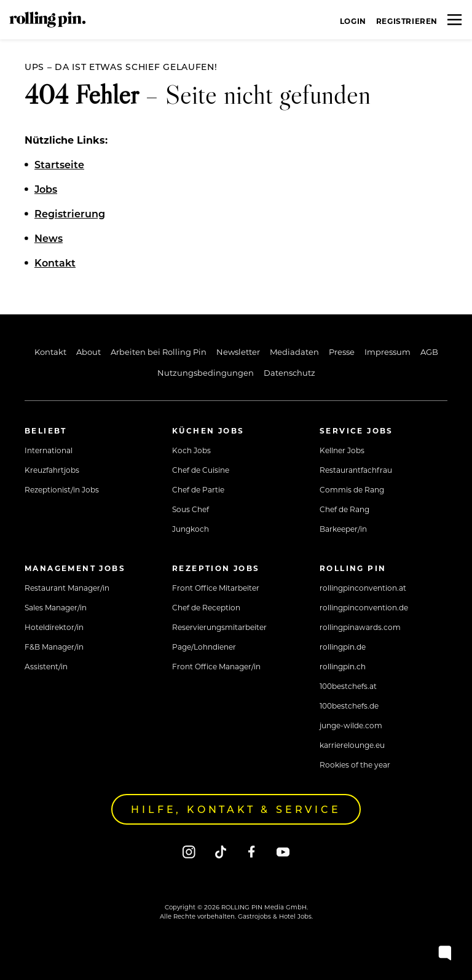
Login (353, 21)
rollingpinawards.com (360, 627)
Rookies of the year (355, 764)
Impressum (387, 352)
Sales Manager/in (56, 607)
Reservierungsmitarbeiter (219, 627)
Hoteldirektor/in (54, 627)
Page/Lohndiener (204, 647)
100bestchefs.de (349, 706)
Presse (342, 352)
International (49, 450)
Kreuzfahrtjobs (52, 470)
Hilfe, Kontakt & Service (236, 809)
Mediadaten (294, 352)
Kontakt (50, 352)
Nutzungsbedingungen (206, 372)
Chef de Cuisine (201, 470)
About (88, 352)
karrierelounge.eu (352, 745)
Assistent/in (46, 666)
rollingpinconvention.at (363, 588)
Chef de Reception (206, 607)
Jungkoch (191, 529)
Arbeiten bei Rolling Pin (159, 352)
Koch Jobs (191, 450)
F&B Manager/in (54, 647)
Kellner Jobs (342, 450)
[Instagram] (189, 851)
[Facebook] (252, 851)
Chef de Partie (198, 489)
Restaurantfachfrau (356, 470)
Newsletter (238, 352)
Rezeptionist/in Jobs (62, 489)
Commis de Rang (352, 489)
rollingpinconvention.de (364, 607)
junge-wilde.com (351, 725)
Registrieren (407, 21)
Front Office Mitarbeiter (216, 588)
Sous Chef (191, 509)
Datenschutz (289, 372)
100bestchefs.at (348, 686)
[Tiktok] (220, 851)
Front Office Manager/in (216, 666)
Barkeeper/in (343, 529)
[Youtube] (283, 851)
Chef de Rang (344, 509)
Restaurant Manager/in (67, 588)
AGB (429, 352)
